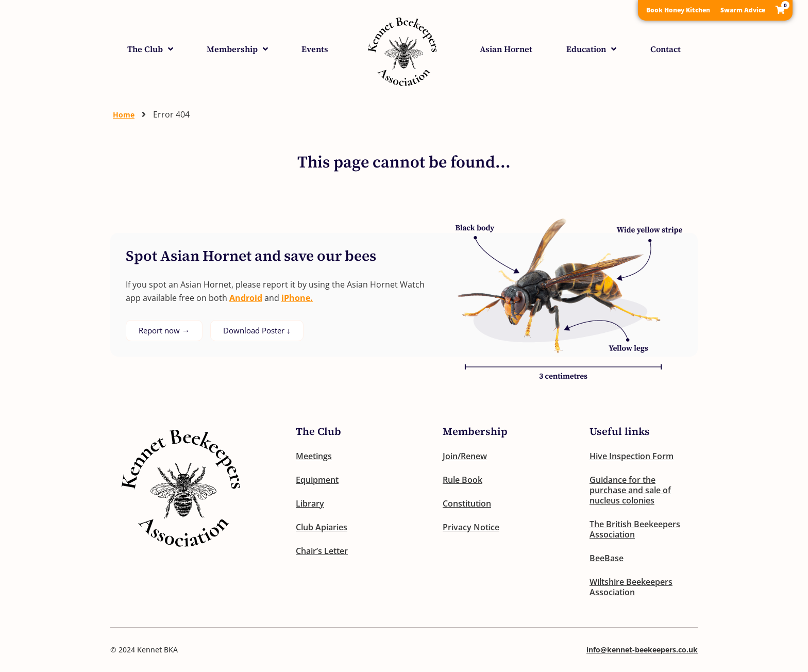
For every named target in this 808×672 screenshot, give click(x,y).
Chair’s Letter (322, 551)
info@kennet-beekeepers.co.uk (642, 650)
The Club (150, 49)
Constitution (467, 503)
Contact (666, 49)
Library (310, 503)
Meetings (314, 456)
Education (591, 49)
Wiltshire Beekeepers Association (631, 587)
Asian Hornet (506, 49)
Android (246, 298)
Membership (237, 49)
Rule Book (462, 480)
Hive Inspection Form (632, 456)
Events (315, 49)
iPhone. (297, 298)
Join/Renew (465, 456)
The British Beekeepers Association (635, 529)
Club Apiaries (322, 527)
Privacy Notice (471, 527)
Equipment (317, 480)
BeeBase (607, 558)
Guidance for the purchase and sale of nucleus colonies (630, 490)
